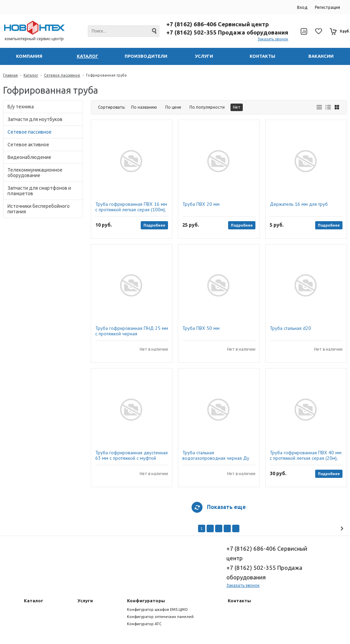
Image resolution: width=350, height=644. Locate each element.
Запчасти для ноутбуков (35, 119)
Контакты (239, 601)
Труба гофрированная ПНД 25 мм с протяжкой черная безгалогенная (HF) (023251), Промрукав (132, 331)
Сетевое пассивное (62, 75)
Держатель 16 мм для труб (299, 204)
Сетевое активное (28, 145)
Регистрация (327, 7)
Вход (302, 7)
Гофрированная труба (106, 75)
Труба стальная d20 (290, 328)
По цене (173, 107)
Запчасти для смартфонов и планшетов (39, 191)
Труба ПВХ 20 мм (201, 204)
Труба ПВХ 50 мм (201, 328)
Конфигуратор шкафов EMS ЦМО (157, 609)
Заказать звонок (273, 39)
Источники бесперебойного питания (39, 209)
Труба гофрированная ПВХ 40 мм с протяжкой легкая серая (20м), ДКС (306, 455)
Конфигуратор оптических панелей (160, 617)
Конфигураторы (146, 601)
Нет (237, 107)
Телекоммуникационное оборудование (35, 173)
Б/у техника (21, 107)
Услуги (85, 601)
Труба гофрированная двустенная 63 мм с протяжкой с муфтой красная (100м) (131, 455)
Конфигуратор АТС (144, 624)
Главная (10, 75)
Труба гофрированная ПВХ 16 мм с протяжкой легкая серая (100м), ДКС (131, 207)
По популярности (207, 107)
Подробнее (154, 225)
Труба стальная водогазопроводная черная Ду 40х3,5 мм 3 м (216, 455)
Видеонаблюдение (29, 157)
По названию (144, 107)
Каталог (31, 75)
